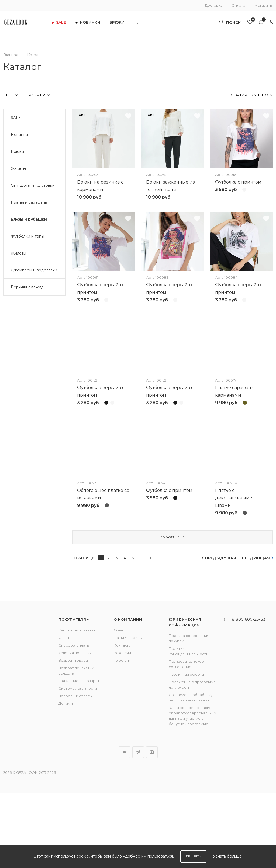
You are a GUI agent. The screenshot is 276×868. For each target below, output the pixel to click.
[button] (149, 24)
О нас (119, 705)
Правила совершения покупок (189, 714)
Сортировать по (250, 95)
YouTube (152, 828)
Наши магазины (128, 713)
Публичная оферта (186, 750)
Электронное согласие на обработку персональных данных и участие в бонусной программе (193, 791)
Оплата (238, 5)
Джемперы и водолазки (34, 270)
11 (150, 633)
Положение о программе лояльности (192, 760)
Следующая (256, 633)
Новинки (100, 24)
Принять (194, 856)
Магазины (264, 5)
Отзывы (66, 713)
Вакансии (122, 728)
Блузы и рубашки (29, 219)
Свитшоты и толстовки (33, 185)
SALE (71, 24)
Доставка (214, 5)
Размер (37, 95)
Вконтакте (124, 828)
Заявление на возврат (79, 756)
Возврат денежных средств (76, 746)
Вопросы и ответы (75, 771)
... (141, 633)
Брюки (130, 24)
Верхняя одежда (27, 287)
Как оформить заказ (77, 705)
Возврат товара (73, 736)
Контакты (123, 721)
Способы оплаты (74, 721)
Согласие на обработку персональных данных (191, 773)
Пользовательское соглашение (186, 739)
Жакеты (18, 168)
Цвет (9, 95)
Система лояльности (78, 764)
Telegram (122, 736)
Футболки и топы (27, 236)
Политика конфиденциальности (189, 726)
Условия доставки (75, 728)
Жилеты (18, 253)
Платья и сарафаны (29, 202)
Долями (66, 779)
